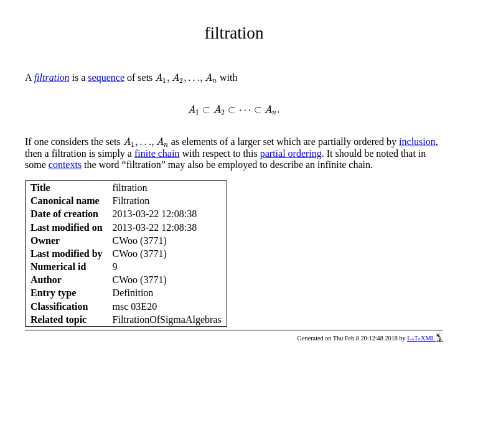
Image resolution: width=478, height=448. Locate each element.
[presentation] (186, 78)
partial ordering (291, 153)
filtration (52, 77)
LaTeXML (425, 338)
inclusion (417, 142)
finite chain (157, 153)
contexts (65, 165)
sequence (106, 77)
